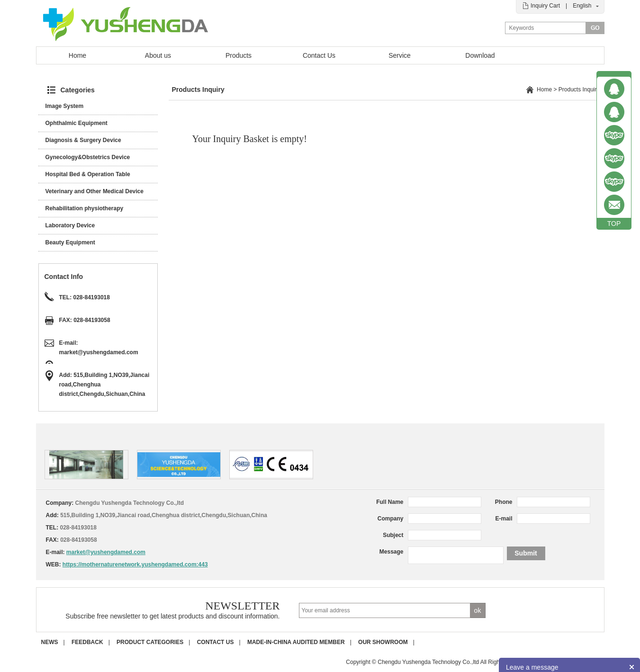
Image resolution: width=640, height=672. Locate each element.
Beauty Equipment (70, 242)
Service (400, 55)
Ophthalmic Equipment (77, 123)
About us (158, 55)
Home (77, 55)
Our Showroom (383, 642)
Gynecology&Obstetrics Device (88, 157)
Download (480, 55)
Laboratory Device (70, 225)
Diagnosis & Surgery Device (83, 140)
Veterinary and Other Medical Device (95, 191)
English (582, 6)
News (50, 642)
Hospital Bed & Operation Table (88, 174)
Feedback (87, 642)
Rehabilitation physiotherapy (85, 208)
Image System (65, 106)
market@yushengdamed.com (99, 352)
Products (239, 55)
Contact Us (319, 55)
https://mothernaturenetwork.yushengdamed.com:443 (135, 564)
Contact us (216, 642)
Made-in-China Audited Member (296, 642)
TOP (614, 224)
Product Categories (150, 642)
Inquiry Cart (545, 6)
